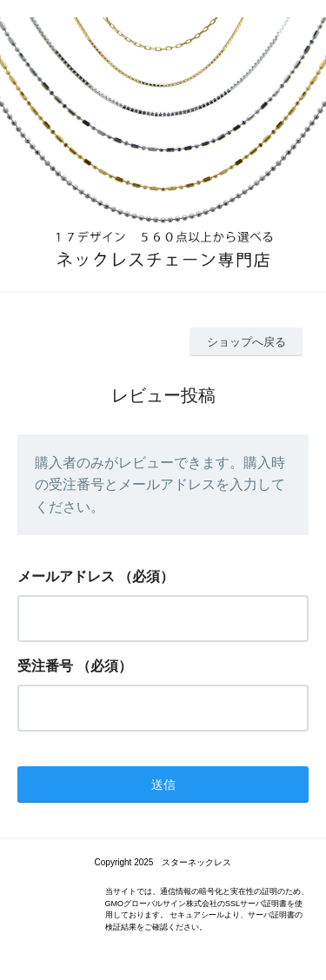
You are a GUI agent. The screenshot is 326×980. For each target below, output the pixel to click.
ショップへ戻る (246, 342)
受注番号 (45, 666)
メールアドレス (66, 576)
